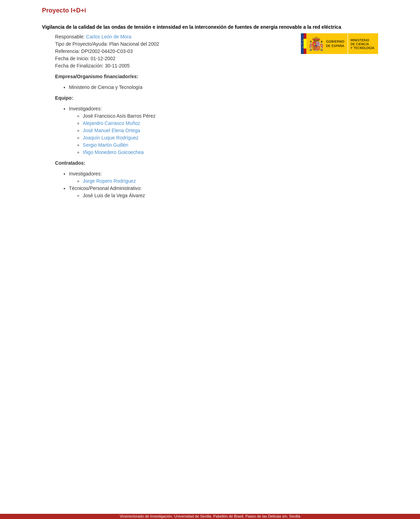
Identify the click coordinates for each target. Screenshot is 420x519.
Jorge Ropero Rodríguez (109, 181)
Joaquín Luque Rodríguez (111, 138)
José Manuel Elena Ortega (111, 130)
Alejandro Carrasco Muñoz (111, 123)
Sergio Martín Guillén (106, 145)
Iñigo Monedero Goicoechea (113, 152)
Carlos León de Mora (109, 37)
